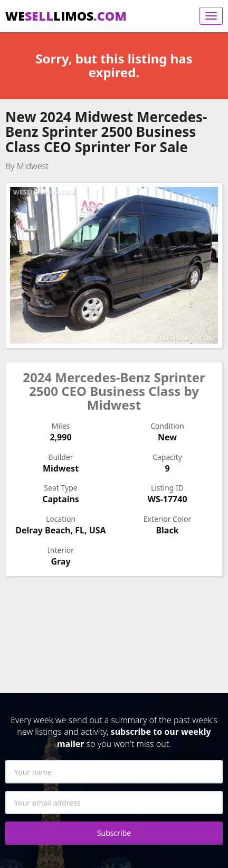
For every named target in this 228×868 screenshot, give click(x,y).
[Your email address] (114, 802)
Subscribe (114, 833)
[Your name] (114, 772)
